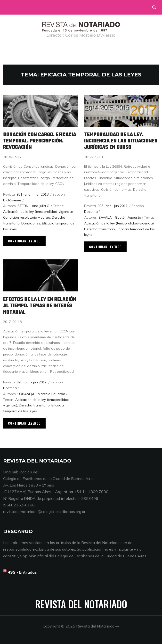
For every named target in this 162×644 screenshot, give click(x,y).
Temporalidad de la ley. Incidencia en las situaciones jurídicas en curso (121, 141)
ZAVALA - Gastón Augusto (120, 217)
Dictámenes (12, 200)
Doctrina (91, 212)
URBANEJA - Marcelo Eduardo (41, 394)
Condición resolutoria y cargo (27, 217)
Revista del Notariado (81, 604)
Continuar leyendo (24, 241)
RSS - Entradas (22, 572)
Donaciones (31, 223)
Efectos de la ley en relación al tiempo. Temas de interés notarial (40, 306)
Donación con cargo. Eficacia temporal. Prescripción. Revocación (40, 141)
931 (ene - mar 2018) (33, 194)
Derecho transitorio (100, 229)
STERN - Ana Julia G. (34, 206)
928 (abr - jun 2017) (113, 206)
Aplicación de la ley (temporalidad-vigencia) (38, 212)
